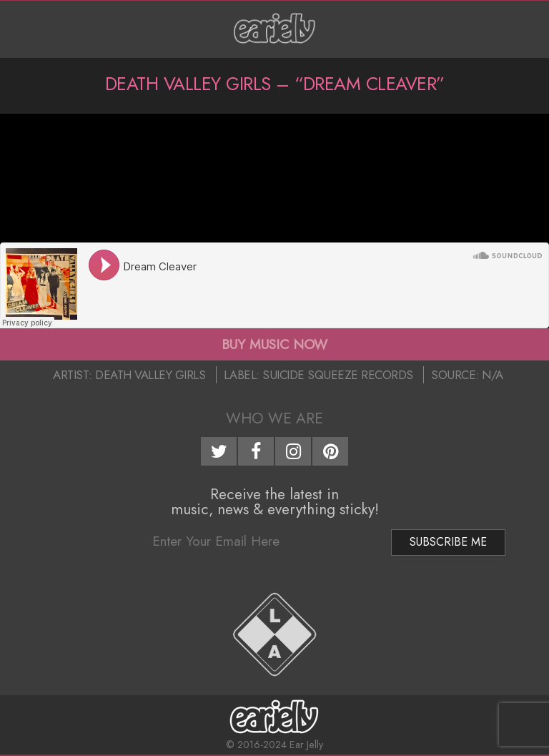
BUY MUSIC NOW (274, 344)
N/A (493, 375)
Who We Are (274, 418)
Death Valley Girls (150, 375)
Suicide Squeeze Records (338, 375)
